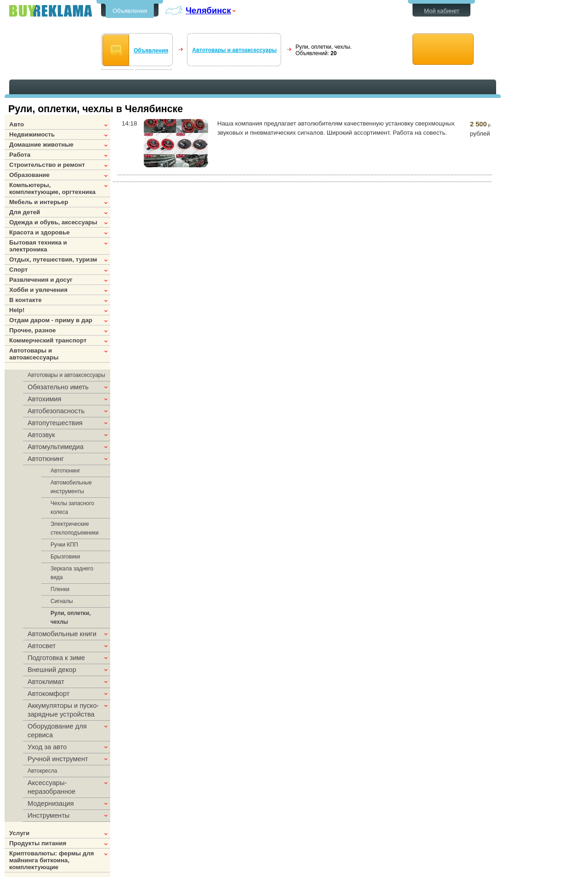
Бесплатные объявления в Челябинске (51, 11)
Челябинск (208, 10)
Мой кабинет (442, 11)
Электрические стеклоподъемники (75, 528)
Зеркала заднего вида (72, 573)
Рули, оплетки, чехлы (71, 618)
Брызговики (65, 557)
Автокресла (42, 771)
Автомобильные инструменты (71, 487)
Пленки (60, 589)
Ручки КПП (64, 545)
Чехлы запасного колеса (72, 508)
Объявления (130, 11)
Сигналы (62, 601)
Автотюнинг (65, 471)
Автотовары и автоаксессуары (234, 50)
